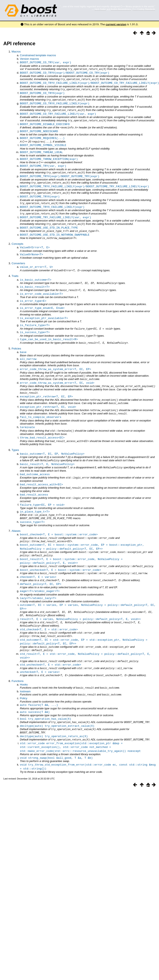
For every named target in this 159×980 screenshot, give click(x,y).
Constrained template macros (38, 55)
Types (15, 433)
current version (116, 24)
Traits (15, 267)
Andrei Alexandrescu (121, 9)
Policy (24, 670)
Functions (18, 653)
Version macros (29, 59)
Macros (16, 52)
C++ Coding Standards (144, 9)
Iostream (25, 663)
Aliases (16, 510)
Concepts (17, 236)
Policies (16, 336)
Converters (18, 254)
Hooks (24, 657)
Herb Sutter (100, 9)
